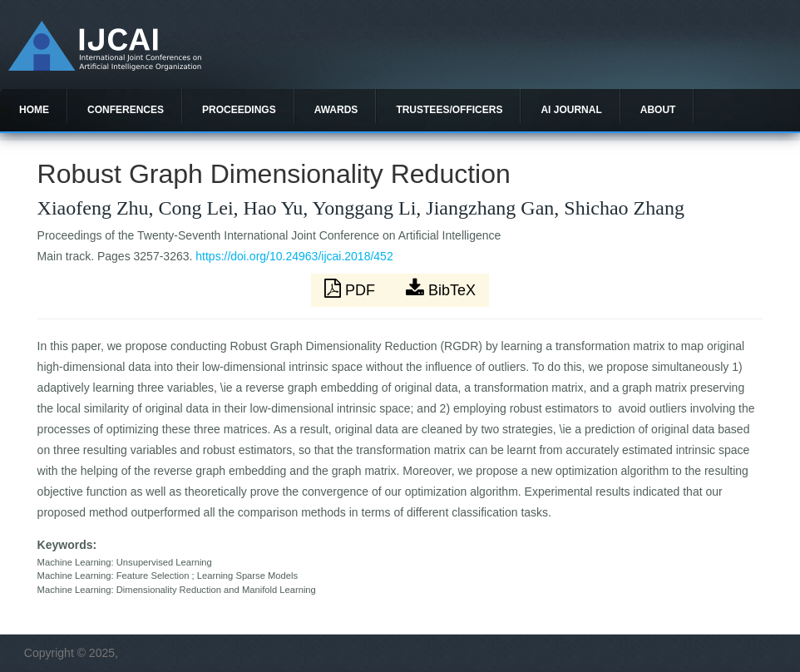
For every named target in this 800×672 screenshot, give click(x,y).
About (658, 110)
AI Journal (571, 110)
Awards (336, 110)
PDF (352, 289)
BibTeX (441, 289)
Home (34, 110)
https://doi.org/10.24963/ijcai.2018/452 (294, 256)
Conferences (126, 110)
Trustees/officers (449, 110)
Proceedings (239, 110)
